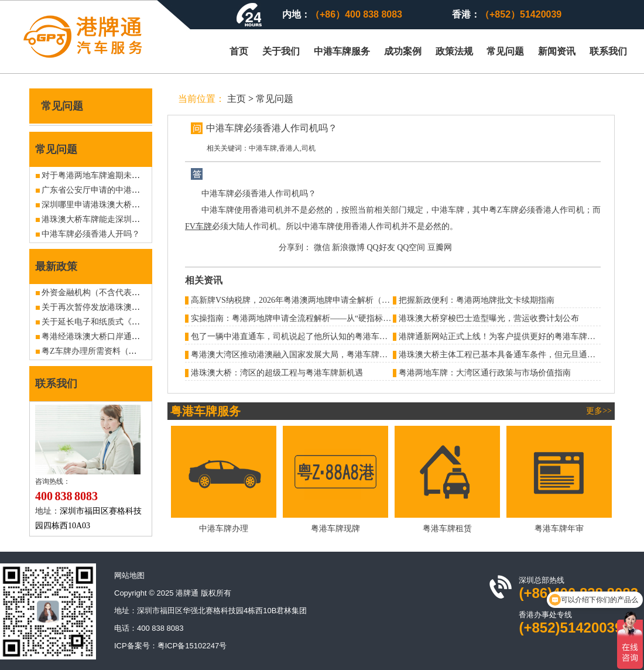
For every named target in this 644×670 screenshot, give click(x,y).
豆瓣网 (440, 247)
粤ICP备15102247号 (192, 646)
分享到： (295, 247)
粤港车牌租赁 (447, 529)
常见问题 (505, 51)
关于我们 (281, 51)
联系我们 (608, 51)
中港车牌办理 (224, 529)
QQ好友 (381, 247)
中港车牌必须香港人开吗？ (91, 234)
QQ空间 (411, 247)
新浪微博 (348, 247)
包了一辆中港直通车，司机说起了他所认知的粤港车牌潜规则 (302, 336)
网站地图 (129, 575)
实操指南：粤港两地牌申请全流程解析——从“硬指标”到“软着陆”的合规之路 (329, 318)
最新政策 (56, 266)
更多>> (599, 411)
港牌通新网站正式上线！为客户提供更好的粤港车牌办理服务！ (513, 336)
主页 (237, 99)
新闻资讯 (557, 51)
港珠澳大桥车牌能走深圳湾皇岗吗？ (107, 219)
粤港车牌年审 (559, 529)
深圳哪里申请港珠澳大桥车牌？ (99, 205)
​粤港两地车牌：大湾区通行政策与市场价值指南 (485, 373)
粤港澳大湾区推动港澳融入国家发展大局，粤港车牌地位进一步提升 (314, 355)
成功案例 (403, 51)
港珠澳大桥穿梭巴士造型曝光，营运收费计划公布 (489, 318)
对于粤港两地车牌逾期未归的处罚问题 (111, 175)
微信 (322, 247)
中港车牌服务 (342, 51)
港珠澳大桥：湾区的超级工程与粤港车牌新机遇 (277, 373)
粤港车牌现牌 (335, 529)
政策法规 (454, 51)
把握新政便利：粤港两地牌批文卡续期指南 (477, 300)
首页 (239, 51)
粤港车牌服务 (205, 411)
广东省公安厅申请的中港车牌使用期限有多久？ (128, 190)
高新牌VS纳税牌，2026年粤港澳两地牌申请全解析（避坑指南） (307, 300)
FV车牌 (198, 226)
